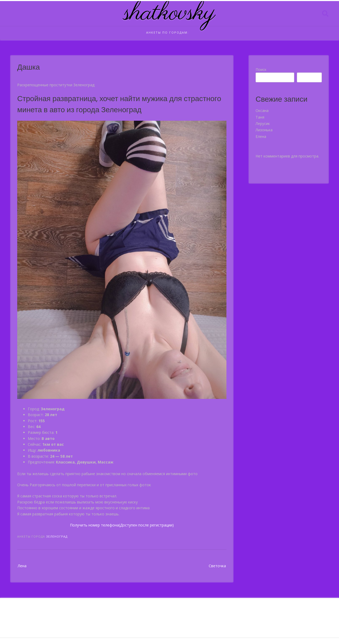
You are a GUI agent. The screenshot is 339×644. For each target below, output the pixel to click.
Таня (260, 117)
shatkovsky (170, 13)
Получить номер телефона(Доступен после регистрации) (122, 525)
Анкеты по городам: (168, 32)
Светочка (217, 566)
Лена (22, 566)
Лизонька (264, 130)
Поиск (261, 69)
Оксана (262, 111)
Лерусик (263, 123)
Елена (261, 136)
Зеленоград (57, 536)
